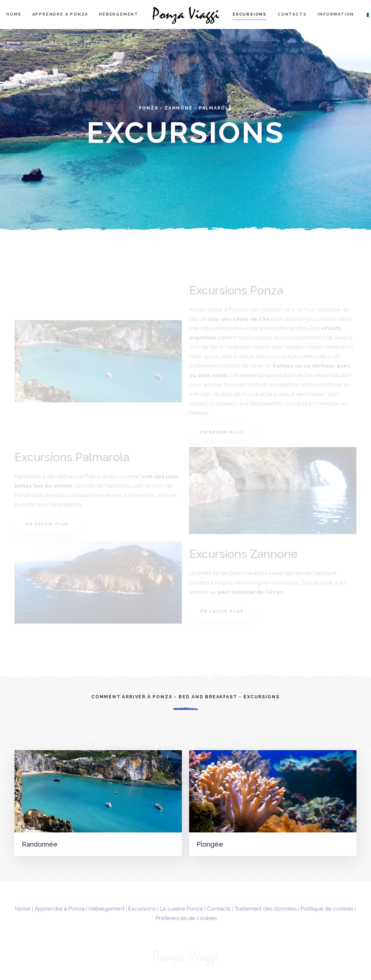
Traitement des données (266, 917)
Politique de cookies (327, 917)
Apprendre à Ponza (60, 14)
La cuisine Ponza (181, 917)
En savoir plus (222, 432)
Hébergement (119, 14)
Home (14, 14)
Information (336, 14)
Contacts (292, 14)
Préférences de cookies (186, 927)
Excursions (250, 14)
